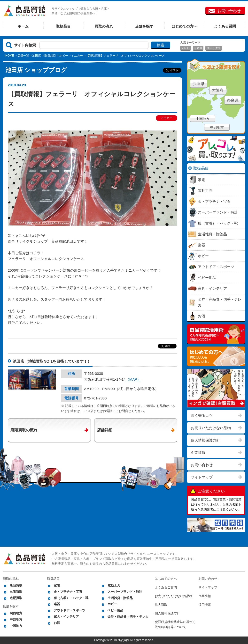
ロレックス (214, 48)
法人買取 (161, 605)
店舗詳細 (105, 430)
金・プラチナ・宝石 (68, 592)
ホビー (64, 56)
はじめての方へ (184, 26)
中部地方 (217, 127)
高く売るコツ (202, 416)
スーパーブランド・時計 (125, 592)
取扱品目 (63, 26)
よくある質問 (225, 26)
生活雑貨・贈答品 (120, 598)
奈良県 (233, 100)
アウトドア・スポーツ (70, 610)
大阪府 (218, 90)
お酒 (57, 623)
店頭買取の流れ (24, 430)
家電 (57, 585)
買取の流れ (104, 26)
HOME (10, 56)
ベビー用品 (115, 610)
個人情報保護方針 (205, 440)
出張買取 (16, 592)
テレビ (186, 48)
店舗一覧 (23, 56)
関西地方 (16, 613)
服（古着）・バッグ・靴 (71, 598)
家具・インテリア (66, 617)
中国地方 (203, 119)
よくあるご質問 (166, 587)
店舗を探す (144, 26)
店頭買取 (16, 585)
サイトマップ (202, 477)
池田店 (37, 56)
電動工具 (114, 585)
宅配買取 (16, 598)
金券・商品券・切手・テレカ (128, 617)
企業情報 (198, 452)
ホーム (23, 26)
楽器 (57, 604)
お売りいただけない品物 (211, 428)
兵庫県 (199, 84)
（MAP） (133, 379)
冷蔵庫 (198, 48)
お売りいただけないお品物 (174, 596)
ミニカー (77, 56)
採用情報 (205, 605)
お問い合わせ (229, 11)
